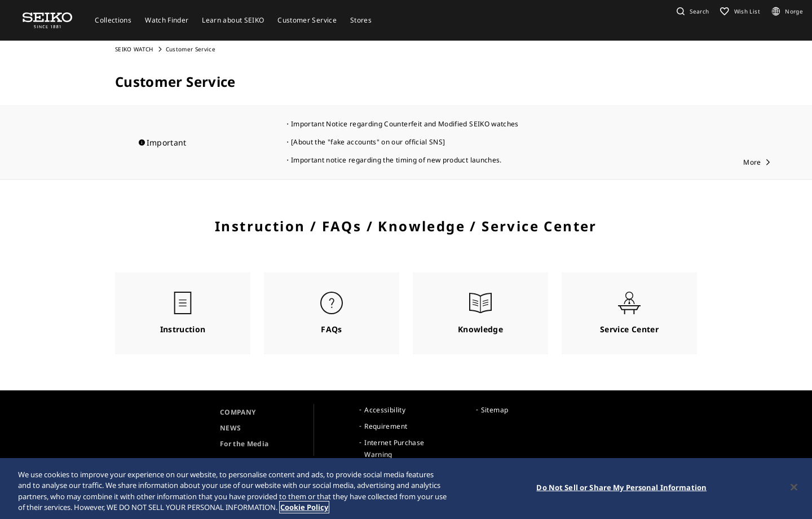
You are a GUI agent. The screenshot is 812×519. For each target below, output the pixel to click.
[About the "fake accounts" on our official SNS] (368, 142)
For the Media (244, 444)
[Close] (794, 487)
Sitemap (495, 410)
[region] (406, 489)
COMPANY (238, 412)
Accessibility (385, 410)
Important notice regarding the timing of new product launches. (396, 160)
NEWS (230, 428)
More (752, 162)
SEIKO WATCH (134, 49)
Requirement (386, 426)
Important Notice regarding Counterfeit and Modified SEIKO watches (405, 124)
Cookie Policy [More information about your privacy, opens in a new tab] (304, 507)
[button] (691, 11)
